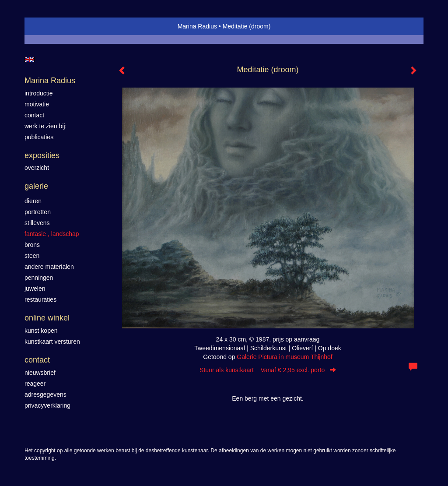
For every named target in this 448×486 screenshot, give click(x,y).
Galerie (36, 186)
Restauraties (40, 299)
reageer (35, 384)
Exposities (42, 155)
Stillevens (37, 223)
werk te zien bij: (45, 126)
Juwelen (35, 289)
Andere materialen (49, 267)
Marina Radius (197, 26)
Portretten (38, 212)
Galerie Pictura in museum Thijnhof (284, 357)
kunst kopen (41, 331)
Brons (32, 245)
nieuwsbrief (40, 373)
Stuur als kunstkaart (268, 370)
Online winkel (47, 318)
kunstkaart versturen (52, 342)
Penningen (39, 278)
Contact (37, 360)
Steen (32, 256)
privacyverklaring (47, 405)
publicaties (39, 137)
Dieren (33, 201)
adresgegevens (45, 394)
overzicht (37, 168)
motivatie (37, 104)
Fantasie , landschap (52, 234)
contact (34, 115)
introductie (39, 93)
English (30, 60)
